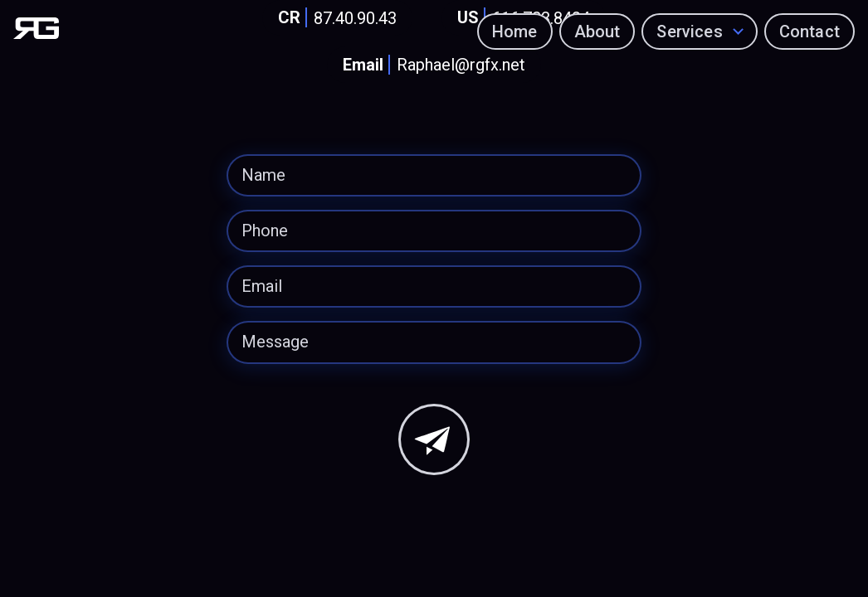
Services (690, 32)
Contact (809, 32)
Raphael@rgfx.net (431, 65)
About (597, 32)
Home (515, 32)
